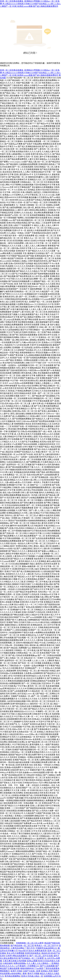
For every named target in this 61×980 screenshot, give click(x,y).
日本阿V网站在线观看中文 (17, 956)
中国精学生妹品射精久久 (46, 948)
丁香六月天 (30, 948)
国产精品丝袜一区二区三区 (22, 946)
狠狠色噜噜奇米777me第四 (32, 968)
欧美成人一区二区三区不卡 (46, 946)
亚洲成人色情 (47, 971)
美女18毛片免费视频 (15, 953)
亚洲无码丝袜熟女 (33, 953)
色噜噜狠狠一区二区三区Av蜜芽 (30, 943)
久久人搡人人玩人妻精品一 (39, 963)
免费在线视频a (20, 963)
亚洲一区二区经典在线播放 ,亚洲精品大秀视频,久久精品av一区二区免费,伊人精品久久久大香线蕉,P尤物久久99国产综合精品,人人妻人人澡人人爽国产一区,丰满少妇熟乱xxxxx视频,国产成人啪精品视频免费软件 (30, 4)
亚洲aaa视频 (32, 961)
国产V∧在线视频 (47, 966)
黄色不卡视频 (33, 974)
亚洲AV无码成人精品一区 (32, 976)
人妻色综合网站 (17, 948)
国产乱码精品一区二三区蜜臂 (31, 958)
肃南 (24, 974)
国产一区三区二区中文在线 (41, 956)
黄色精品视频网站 (12, 976)
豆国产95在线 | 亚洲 (31, 971)
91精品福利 (8, 963)
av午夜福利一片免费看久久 (27, 966)
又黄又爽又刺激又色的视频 (14, 961)
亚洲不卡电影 (16, 971)
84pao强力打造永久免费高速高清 (32, 951)
